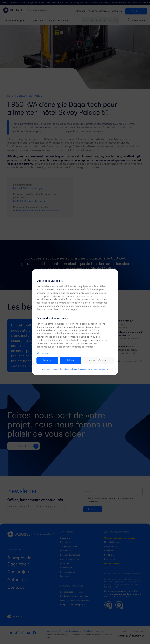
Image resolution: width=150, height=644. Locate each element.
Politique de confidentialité (81, 369)
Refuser (70, 360)
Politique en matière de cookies (55, 369)
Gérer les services (44, 353)
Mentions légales (101, 369)
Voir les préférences (98, 360)
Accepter (47, 360)
